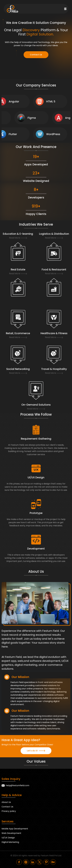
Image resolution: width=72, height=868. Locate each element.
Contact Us (36, 55)
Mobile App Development (15, 829)
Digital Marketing (10, 842)
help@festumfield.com (18, 785)
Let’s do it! (36, 751)
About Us (6, 802)
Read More (18, 238)
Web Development (11, 833)
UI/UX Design (8, 838)
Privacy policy (9, 811)
